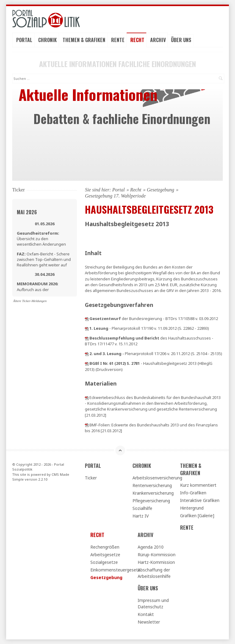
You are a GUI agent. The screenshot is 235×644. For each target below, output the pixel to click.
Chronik (47, 40)
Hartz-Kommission (156, 562)
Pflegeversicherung (151, 501)
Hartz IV (141, 516)
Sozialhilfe (142, 508)
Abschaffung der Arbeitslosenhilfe (154, 573)
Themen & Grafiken (84, 40)
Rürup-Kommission (157, 555)
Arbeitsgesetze (105, 555)
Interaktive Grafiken (200, 500)
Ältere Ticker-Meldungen (30, 301)
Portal (24, 40)
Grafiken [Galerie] (197, 516)
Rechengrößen (105, 547)
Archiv (158, 40)
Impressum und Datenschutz (153, 603)
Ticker (91, 478)
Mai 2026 (27, 212)
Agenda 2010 (151, 547)
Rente (118, 40)
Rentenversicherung (152, 485)
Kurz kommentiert (198, 485)
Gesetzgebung (161, 190)
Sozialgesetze (104, 562)
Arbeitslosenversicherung (154, 478)
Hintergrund (192, 508)
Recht (137, 40)
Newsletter (149, 622)
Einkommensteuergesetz (112, 570)
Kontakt (146, 614)
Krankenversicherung (153, 493)
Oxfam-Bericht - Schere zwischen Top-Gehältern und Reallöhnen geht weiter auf (44, 259)
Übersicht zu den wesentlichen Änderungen (41, 239)
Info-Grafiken (193, 493)
